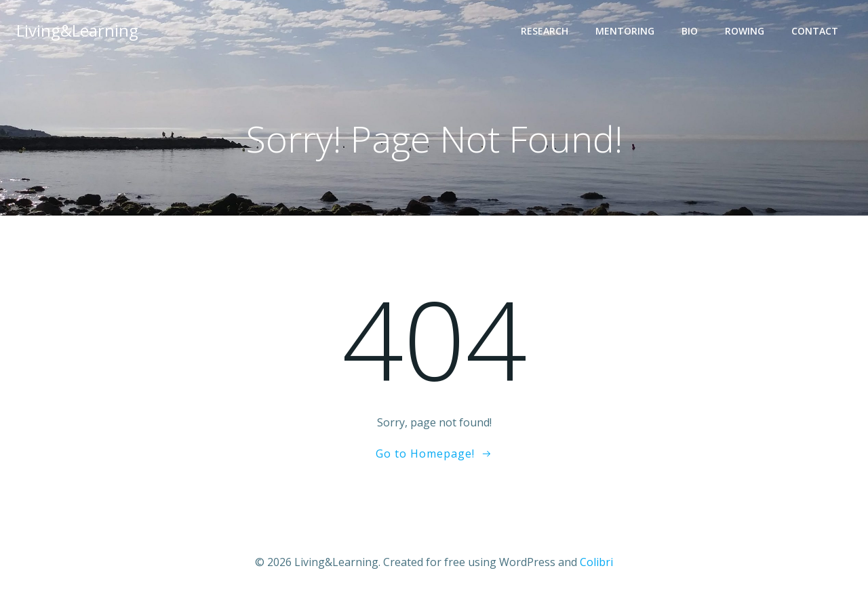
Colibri (596, 562)
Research (545, 31)
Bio (690, 31)
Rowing (745, 31)
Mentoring (625, 31)
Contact (815, 31)
